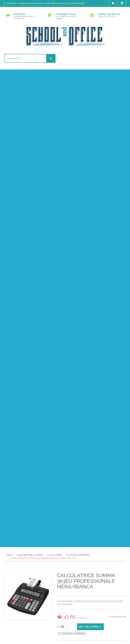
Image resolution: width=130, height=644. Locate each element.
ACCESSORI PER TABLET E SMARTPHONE (25, 306)
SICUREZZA (10, 510)
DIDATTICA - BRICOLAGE (17, 482)
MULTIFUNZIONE (13, 363)
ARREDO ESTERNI (13, 134)
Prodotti (8, 80)
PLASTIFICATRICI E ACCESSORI (20, 366)
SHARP (8, 278)
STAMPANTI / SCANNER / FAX (20, 376)
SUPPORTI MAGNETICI (15, 338)
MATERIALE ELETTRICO (16, 401)
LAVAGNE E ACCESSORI (16, 532)
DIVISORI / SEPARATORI (17, 102)
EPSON (8, 237)
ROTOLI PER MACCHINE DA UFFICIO (23, 200)
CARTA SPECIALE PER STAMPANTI (21, 197)
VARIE (7, 416)
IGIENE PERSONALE (14, 398)
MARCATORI (10, 445)
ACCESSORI (10, 467)
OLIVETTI (9, 262)
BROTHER (9, 222)
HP (6, 244)
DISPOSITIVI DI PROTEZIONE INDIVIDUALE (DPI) (29, 388)
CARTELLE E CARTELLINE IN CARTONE (24, 93)
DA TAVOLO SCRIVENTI (78, 555)
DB (6, 231)
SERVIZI (8, 492)
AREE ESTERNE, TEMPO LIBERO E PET (24, 127)
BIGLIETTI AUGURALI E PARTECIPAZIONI (24, 423)
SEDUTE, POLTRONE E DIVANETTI (21, 156)
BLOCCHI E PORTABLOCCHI (18, 209)
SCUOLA (8, 463)
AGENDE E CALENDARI (16, 206)
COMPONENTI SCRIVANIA (17, 165)
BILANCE (9, 501)
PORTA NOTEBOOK (14, 332)
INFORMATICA (11, 303)
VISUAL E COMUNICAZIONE (18, 517)
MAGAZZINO (11, 507)
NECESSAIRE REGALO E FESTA (20, 426)
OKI (6, 259)
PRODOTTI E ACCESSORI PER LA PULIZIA (25, 407)
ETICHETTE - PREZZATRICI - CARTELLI (23, 171)
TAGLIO (8, 178)
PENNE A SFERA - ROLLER (18, 451)
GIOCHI (8, 294)
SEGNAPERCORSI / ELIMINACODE (22, 545)
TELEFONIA (10, 341)
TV (5, 344)
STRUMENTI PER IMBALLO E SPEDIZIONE (25, 514)
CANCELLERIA (11, 159)
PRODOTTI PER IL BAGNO (17, 410)
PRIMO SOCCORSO (14, 404)
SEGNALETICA (11, 542)
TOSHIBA (9, 284)
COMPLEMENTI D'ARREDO (18, 149)
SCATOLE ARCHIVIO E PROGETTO (21, 124)
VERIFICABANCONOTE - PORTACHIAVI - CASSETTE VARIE (33, 184)
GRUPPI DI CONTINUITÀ (16, 322)
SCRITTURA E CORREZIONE (18, 435)
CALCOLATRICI (11, 354)
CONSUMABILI (12, 215)
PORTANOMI (10, 539)
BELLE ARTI (10, 470)
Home (7, 71)
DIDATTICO (10, 297)
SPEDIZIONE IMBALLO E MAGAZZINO (23, 498)
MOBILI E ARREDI (13, 153)
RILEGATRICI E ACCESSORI (18, 372)
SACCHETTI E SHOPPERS (17, 413)
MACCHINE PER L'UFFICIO (17, 347)
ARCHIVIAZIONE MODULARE (19, 87)
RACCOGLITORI (12, 118)
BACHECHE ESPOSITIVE (16, 523)
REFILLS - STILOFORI (15, 460)
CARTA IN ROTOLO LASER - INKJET (22, 193)
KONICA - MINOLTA (14, 250)
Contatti (8, 77)
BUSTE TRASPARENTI (15, 90)
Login (113, 3)
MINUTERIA (10, 175)
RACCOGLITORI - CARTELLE (18, 485)
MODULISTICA (11, 212)
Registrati (122, 3)
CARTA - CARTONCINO (16, 473)
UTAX (7, 288)
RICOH (7, 272)
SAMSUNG (10, 275)
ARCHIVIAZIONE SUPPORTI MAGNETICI (24, 310)
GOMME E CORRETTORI (16, 441)
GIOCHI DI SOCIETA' (14, 300)
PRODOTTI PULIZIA (14, 335)
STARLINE (9, 281)
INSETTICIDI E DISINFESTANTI (19, 143)
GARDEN (9, 140)
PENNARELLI (11, 448)
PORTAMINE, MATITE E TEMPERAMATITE (25, 457)
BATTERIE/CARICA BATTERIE (19, 350)
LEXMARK (9, 256)
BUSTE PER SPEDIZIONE (17, 504)
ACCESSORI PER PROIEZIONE (19, 520)
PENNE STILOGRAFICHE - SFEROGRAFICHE (26, 454)
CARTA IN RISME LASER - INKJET (21, 190)
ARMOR (8, 219)
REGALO (8, 419)
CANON (8, 225)
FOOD (7, 394)
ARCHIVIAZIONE (12, 83)
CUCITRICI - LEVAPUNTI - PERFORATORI (24, 168)
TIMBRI (8, 181)
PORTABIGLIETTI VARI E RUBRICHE (22, 105)
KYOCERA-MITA (12, 253)
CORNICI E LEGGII (13, 526)
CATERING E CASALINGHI (17, 385)
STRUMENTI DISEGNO (15, 488)
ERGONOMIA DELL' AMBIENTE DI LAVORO (26, 313)
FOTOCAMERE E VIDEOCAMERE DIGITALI (25, 316)
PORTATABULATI (13, 115)
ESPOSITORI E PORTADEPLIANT (20, 529)
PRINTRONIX (11, 269)
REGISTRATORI (12, 121)
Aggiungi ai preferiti (72, 633)
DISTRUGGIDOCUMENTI (16, 357)
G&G (6, 241)
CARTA (8, 187)
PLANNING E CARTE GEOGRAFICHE (22, 536)
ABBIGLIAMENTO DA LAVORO (19, 382)
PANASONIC (10, 266)
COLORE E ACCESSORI (16, 479)
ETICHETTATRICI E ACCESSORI (19, 360)
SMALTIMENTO (12, 495)
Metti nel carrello (90, 627)
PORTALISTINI (11, 112)
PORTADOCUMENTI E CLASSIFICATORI (24, 109)
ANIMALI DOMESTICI (14, 131)
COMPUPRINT (11, 228)
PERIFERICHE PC (13, 328)
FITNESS (8, 137)
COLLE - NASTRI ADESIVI (17, 162)
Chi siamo (9, 74)
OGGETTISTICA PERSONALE (18, 429)
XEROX (8, 291)
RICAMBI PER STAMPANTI (17, 369)
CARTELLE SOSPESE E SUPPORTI (21, 99)
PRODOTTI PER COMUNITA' (18, 379)
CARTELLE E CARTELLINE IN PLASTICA (24, 96)
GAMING (8, 319)
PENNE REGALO (12, 432)
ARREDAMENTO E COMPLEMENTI (21, 146)
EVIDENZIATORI (12, 438)
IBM (6, 247)
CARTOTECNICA (12, 203)
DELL (7, 234)
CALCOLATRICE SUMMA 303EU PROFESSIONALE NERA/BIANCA (43, 558)
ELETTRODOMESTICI (15, 391)
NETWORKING (12, 325)
